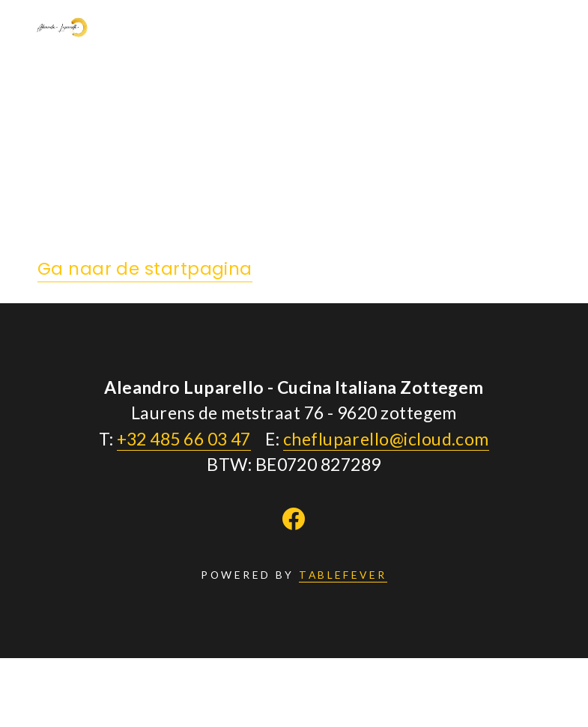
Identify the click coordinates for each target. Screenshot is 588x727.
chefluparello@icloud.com (386, 439)
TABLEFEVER (343, 575)
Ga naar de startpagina (145, 269)
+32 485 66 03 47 (184, 439)
